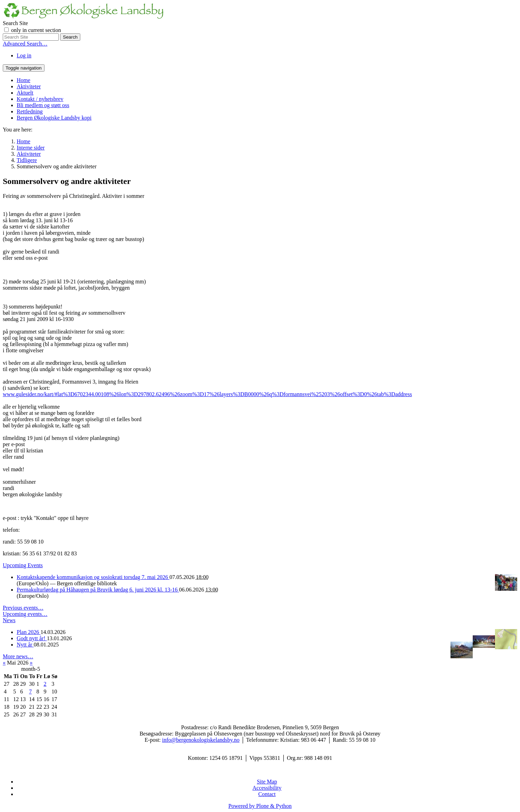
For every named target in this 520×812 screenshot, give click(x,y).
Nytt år (25, 645)
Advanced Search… (25, 44)
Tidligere (27, 160)
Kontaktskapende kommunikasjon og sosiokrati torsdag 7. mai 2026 (93, 577)
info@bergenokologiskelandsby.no (201, 740)
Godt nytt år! (32, 638)
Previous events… (23, 608)
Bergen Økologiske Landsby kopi (54, 118)
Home (23, 80)
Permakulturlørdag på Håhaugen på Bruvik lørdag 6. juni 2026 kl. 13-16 (98, 590)
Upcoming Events (23, 565)
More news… (18, 656)
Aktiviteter (29, 86)
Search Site (15, 23)
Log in (24, 55)
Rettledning (30, 111)
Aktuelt (25, 93)
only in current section (36, 30)
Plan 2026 (29, 632)
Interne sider (31, 148)
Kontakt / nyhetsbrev (40, 99)
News (9, 620)
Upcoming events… (25, 614)
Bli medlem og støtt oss (43, 105)
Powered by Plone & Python (260, 806)
